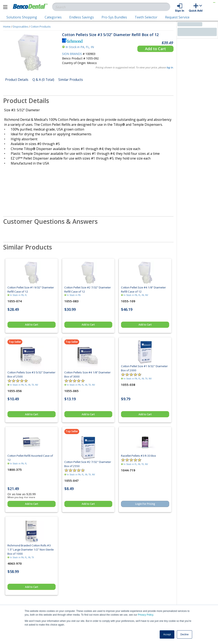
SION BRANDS (72, 54)
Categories (53, 17)
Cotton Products (41, 27)
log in (170, 67)
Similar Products (71, 80)
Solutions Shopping (22, 17)
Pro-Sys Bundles (114, 17)
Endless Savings (82, 17)
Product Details (17, 80)
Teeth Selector (146, 17)
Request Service (177, 17)
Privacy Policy (145, 615)
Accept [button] (167, 634)
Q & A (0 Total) (43, 80)
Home (7, 27)
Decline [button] (184, 634)
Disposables (21, 27)
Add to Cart (155, 49)
